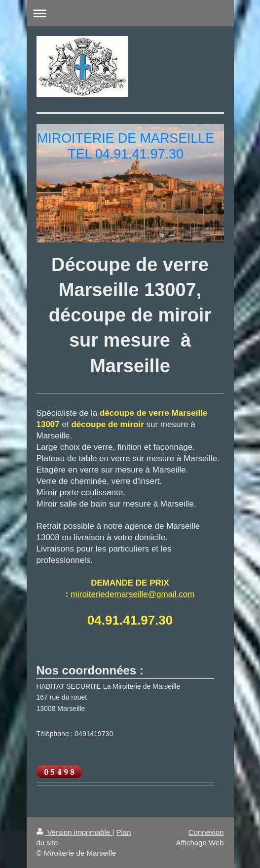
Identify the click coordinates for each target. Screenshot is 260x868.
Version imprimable (74, 832)
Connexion (206, 832)
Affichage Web (200, 843)
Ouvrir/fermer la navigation (130, 13)
